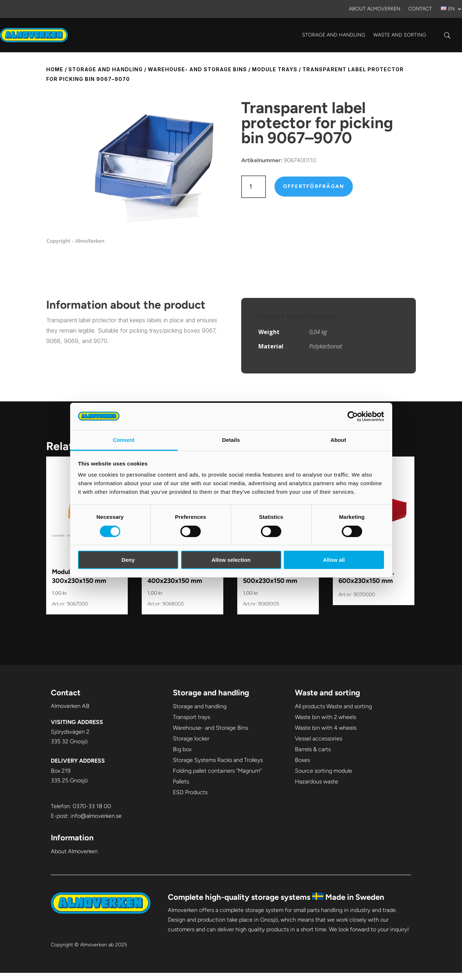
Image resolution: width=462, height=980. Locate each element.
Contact (420, 9)
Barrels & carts (313, 749)
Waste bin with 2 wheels (325, 717)
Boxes (302, 760)
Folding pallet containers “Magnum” (217, 771)
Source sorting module (324, 771)
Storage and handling (334, 35)
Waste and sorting (400, 35)
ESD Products (190, 792)
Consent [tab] (124, 440)
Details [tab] (231, 440)
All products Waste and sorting (333, 706)
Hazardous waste (317, 781)
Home (55, 69)
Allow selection (231, 560)
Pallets (181, 781)
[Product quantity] (254, 187)
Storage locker (191, 738)
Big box (182, 749)
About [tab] (339, 440)
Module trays (275, 69)
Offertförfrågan (314, 186)
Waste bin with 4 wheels (326, 728)
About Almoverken (375, 9)
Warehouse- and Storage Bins (197, 69)
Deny (128, 560)
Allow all (334, 560)
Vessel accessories (318, 738)
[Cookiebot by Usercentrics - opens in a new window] (353, 416)
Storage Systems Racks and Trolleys (218, 760)
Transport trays (191, 717)
